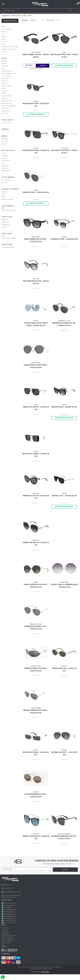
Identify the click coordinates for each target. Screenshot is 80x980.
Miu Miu (4, 37)
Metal (4, 194)
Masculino (5, 139)
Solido (4, 227)
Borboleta (5, 156)
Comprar (43, 66)
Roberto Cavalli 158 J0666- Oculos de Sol (36, 670)
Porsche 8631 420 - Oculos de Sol (64, 670)
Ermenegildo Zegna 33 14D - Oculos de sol (36, 628)
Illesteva (5, 81)
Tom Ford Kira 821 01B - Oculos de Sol (36, 282)
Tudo (3, 27)
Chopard (5, 66)
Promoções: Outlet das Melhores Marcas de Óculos (10, 49)
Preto (30, 16)
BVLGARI (4, 61)
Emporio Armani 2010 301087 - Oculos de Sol (36, 711)
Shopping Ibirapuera (9, 905)
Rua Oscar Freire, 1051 (10, 923)
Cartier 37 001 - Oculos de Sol (64, 496)
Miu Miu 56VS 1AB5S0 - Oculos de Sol (36, 455)
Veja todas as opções (9, 210)
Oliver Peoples (7, 86)
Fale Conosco (5, 928)
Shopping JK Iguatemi (10, 914)
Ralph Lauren (7, 96)
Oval (3, 163)
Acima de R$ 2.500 (8, 247)
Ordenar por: (25, 20)
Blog (3, 945)
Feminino (5, 141)
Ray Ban (5, 32)
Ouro (3, 197)
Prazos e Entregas (7, 941)
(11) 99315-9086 (7, 889)
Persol (4, 44)
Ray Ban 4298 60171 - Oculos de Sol (64, 753)
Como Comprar (6, 934)
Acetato (4, 192)
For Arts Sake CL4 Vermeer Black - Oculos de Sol (64, 586)
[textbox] (32, 10)
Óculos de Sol (16, 16)
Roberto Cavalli (7, 101)
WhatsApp (3, 903)
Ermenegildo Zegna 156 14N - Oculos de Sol (64, 324)
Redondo (5, 168)
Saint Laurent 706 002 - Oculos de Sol (36, 56)
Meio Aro (5, 182)
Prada (4, 39)
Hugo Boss (5, 78)
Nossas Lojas (5, 932)
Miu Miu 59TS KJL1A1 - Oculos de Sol (36, 753)
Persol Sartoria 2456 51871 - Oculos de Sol (36, 586)
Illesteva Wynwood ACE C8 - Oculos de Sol (36, 795)
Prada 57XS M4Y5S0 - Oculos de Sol (36, 408)
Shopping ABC (8, 908)
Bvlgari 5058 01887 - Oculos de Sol (36, 105)
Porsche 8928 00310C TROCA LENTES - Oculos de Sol (36, 324)
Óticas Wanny (45, 972)
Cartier (4, 63)
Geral (3, 42)
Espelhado (5, 222)
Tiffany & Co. (6, 111)
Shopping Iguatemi (9, 912)
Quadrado (5, 166)
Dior (3, 34)
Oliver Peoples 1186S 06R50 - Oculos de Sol (36, 366)
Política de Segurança (8, 939)
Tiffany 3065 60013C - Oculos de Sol (36, 544)
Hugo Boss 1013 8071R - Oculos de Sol (64, 152)
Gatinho (4, 158)
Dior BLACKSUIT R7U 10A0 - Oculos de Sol (64, 56)
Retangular (6, 171)
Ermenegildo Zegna (9, 73)
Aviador (4, 153)
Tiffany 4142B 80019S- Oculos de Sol (36, 837)
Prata (24, 16)
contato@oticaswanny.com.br (11, 892)
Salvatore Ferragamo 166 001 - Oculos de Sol (64, 837)
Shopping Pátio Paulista (10, 910)
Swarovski (5, 108)
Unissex (4, 144)
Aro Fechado (6, 180)
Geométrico (6, 161)
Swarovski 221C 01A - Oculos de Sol (36, 497)
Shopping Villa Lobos (10, 918)
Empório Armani (7, 71)
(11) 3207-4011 (7, 885)
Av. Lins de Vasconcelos (10, 903)
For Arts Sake (6, 76)
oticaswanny (6, 16)
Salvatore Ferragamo (9, 106)
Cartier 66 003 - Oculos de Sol (64, 407)
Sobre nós (4, 930)
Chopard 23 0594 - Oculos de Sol (64, 239)
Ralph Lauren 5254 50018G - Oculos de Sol (36, 240)
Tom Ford (5, 113)
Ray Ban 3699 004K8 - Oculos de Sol (36, 152)
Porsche (4, 91)
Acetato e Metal (7, 199)
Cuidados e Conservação (9, 935)
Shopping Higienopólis (10, 916)
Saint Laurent (7, 103)
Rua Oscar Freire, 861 (10, 921)
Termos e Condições (7, 937)
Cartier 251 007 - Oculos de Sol (36, 192)
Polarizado (5, 225)
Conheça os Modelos (64, 66)
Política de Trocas (7, 943)
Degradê (5, 220)
